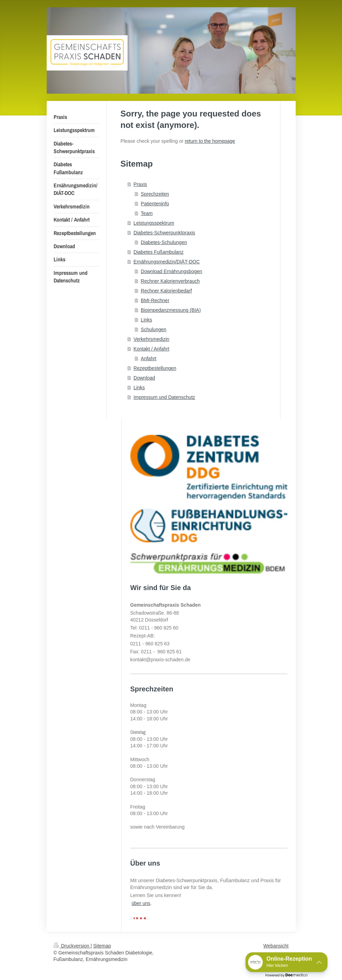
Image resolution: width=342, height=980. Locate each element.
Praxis (140, 184)
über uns (141, 903)
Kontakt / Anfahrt (151, 349)
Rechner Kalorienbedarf (166, 291)
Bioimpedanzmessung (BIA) (171, 310)
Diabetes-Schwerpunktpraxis (164, 233)
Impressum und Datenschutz (164, 397)
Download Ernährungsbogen (171, 271)
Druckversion (72, 946)
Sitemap (102, 946)
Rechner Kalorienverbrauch (170, 281)
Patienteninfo (155, 204)
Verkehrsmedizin (151, 339)
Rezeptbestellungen (155, 368)
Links (146, 320)
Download (144, 378)
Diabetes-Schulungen (164, 242)
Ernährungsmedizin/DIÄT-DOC (167, 262)
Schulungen (154, 329)
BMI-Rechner (155, 300)
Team (147, 213)
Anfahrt (149, 358)
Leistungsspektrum (154, 223)
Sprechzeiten (155, 194)
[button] (286, 962)
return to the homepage (210, 141)
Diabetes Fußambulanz (159, 252)
